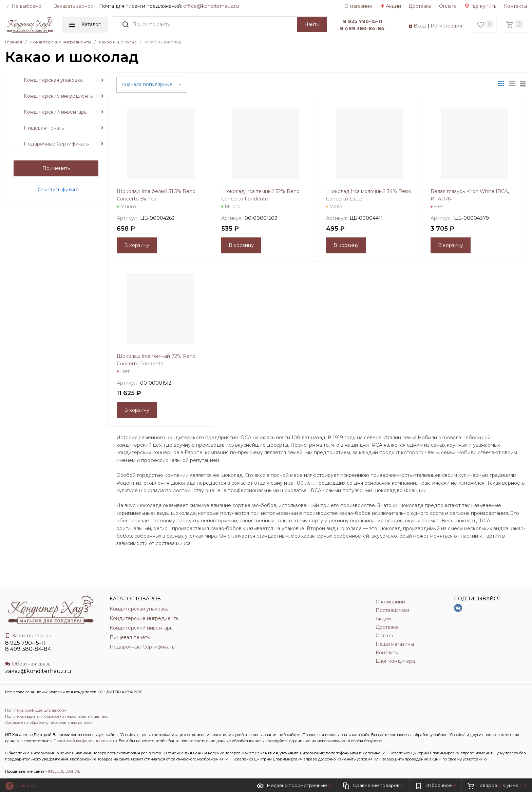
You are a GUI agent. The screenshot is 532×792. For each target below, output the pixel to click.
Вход (420, 26)
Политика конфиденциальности (35, 710)
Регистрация (446, 26)
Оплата (448, 6)
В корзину (137, 245)
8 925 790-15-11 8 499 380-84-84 (28, 646)
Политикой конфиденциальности (85, 741)
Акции (390, 6)
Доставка (420, 6)
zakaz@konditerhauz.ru (38, 671)
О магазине (358, 6)
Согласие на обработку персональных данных (49, 722)
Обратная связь (28, 664)
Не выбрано (24, 6)
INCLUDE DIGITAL (64, 771)
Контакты (515, 6)
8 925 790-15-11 (363, 21)
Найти (312, 24)
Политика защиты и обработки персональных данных (56, 716)
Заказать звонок (74, 6)
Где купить (480, 6)
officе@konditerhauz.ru (211, 6)
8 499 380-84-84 (362, 28)
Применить (56, 168)
